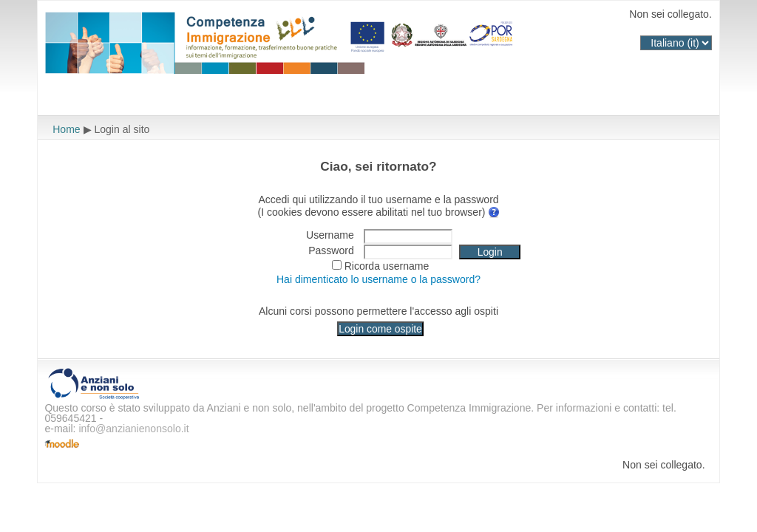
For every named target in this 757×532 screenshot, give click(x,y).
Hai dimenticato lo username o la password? (378, 279)
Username (330, 235)
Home (66, 129)
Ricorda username (387, 266)
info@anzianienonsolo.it (133, 429)
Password (331, 250)
